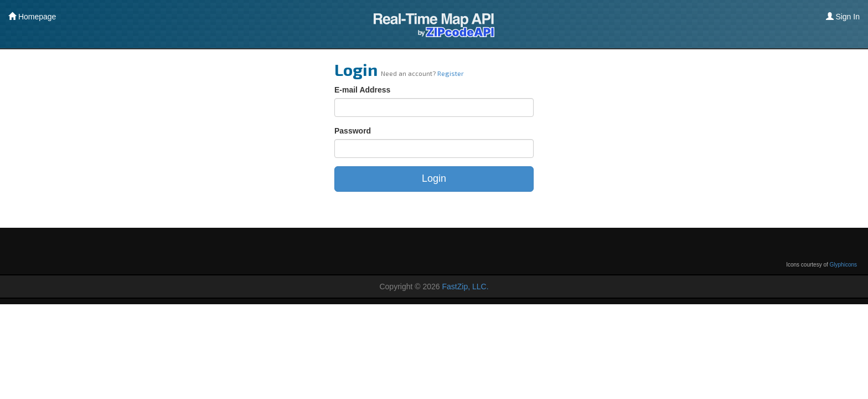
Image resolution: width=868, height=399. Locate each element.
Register (451, 73)
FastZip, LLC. (466, 287)
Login (434, 178)
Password (353, 131)
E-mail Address (362, 90)
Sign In (843, 17)
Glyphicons (843, 265)
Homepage (32, 17)
